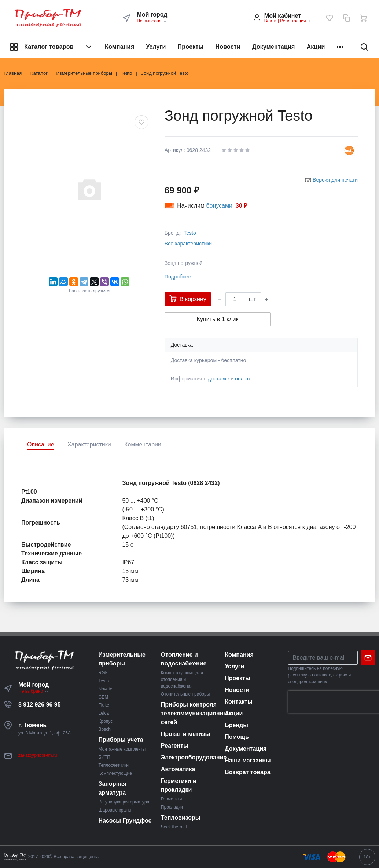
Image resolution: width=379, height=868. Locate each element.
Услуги (156, 47)
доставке (219, 379)
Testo (190, 233)
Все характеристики (188, 244)
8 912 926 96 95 (40, 705)
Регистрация (293, 21)
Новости (228, 47)
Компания (119, 47)
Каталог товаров (51, 47)
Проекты (191, 47)
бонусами (219, 206)
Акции (316, 47)
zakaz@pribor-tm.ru (38, 755)
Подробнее (178, 277)
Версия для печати (335, 180)
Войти (271, 21)
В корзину (188, 299)
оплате (243, 379)
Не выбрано (152, 21)
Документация (274, 47)
